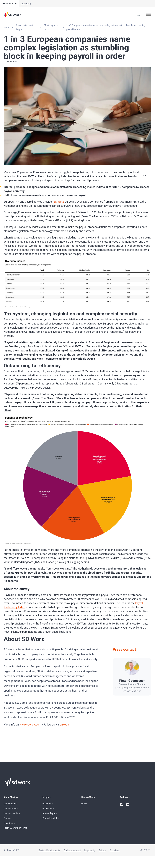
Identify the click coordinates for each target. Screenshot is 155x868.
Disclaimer (115, 850)
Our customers (11, 808)
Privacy (103, 850)
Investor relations (12, 813)
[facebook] (122, 804)
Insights (46, 797)
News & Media (88, 797)
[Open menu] (149, 15)
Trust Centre (10, 823)
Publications (48, 808)
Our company (10, 804)
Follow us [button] (125, 797)
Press (84, 804)
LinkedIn (64, 725)
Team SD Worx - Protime (15, 828)
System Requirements (49, 850)
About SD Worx (11, 797)
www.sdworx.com (30, 725)
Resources (48, 804)
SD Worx (59, 202)
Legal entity (90, 850)
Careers (7, 818)
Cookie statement (72, 850)
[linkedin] (128, 804)
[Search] (138, 15)
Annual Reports (50, 813)
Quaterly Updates (51, 818)
